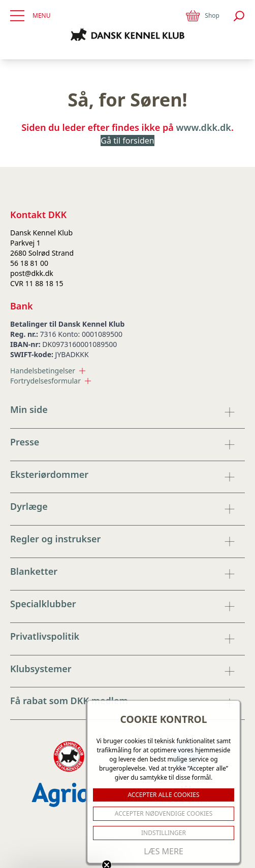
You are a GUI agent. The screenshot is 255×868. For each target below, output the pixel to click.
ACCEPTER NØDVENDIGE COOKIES (164, 813)
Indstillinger (164, 833)
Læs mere (164, 851)
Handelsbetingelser (48, 371)
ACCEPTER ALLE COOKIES (163, 795)
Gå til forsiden (127, 141)
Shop (202, 16)
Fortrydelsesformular (51, 381)
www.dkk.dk (204, 127)
